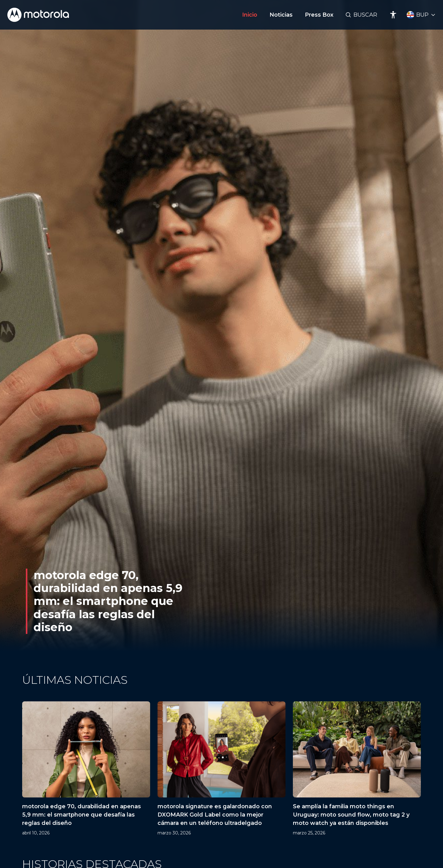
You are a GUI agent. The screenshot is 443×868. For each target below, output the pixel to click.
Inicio (250, 15)
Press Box (319, 15)
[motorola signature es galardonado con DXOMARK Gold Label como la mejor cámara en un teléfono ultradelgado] (221, 769)
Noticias (281, 15)
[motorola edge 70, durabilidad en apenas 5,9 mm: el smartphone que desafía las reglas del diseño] (86, 769)
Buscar (365, 15)
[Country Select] (421, 15)
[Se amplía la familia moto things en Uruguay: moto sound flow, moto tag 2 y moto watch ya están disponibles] (357, 769)
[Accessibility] (393, 15)
